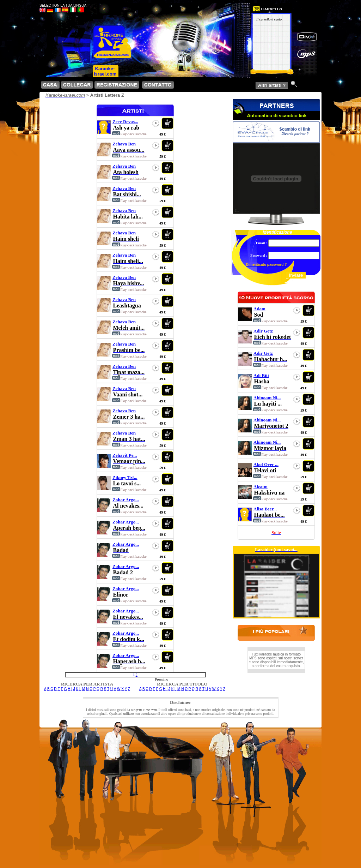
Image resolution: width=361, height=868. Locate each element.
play (156, 123)
